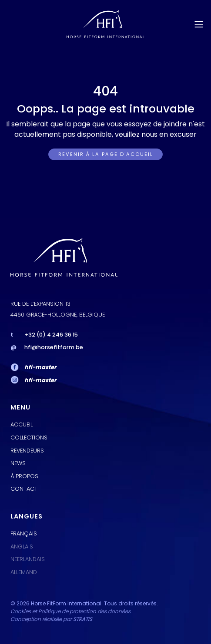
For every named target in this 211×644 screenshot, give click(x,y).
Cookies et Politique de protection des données (70, 611)
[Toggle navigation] (199, 24)
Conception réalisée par (51, 619)
